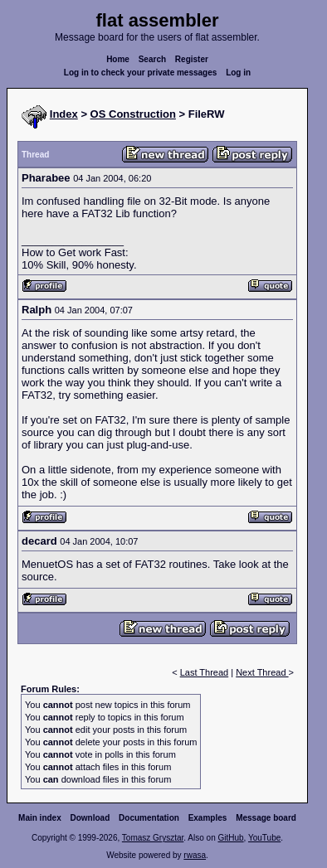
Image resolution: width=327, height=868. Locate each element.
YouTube (264, 838)
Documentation (149, 818)
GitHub (230, 838)
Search (152, 59)
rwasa (195, 855)
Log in (238, 73)
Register (192, 59)
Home (118, 59)
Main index (40, 818)
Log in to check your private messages (141, 73)
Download (90, 818)
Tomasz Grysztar (153, 838)
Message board (266, 818)
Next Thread (262, 672)
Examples (208, 818)
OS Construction (133, 114)
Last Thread (205, 672)
